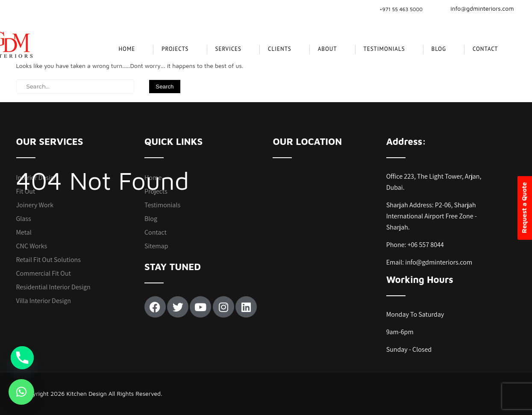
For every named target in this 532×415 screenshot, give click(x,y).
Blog (439, 49)
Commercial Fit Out (44, 273)
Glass (24, 219)
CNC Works (32, 246)
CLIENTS (280, 49)
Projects (156, 191)
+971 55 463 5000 (401, 9)
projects (175, 49)
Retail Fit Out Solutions (48, 260)
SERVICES (228, 49)
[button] (21, 392)
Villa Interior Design (44, 301)
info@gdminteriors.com (477, 8)
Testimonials (384, 49)
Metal (24, 232)
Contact (485, 49)
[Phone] (22, 358)
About (328, 49)
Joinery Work (35, 205)
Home (127, 49)
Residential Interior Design (53, 287)
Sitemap (156, 246)
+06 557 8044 (426, 245)
